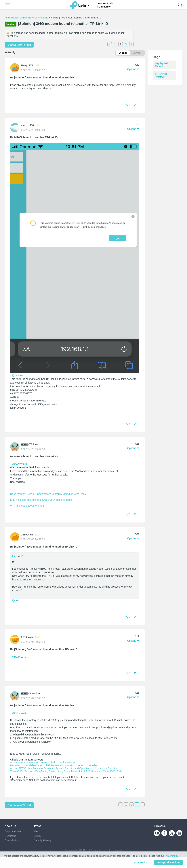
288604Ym (27, 535)
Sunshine (35, 693)
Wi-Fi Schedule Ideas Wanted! (27, 506)
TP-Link (34, 444)
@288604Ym (19, 713)
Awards (38, 836)
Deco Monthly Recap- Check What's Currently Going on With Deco (48, 494)
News (37, 831)
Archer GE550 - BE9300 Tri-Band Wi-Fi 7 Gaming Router (43, 763)
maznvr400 (27, 125)
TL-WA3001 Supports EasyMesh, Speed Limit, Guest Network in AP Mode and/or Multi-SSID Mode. (67, 771)
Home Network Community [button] (104, 5)
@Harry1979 (19, 657)
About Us (10, 826)
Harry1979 (27, 65)
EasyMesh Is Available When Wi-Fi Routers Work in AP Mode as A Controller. (54, 765)
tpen (15, 556)
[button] (133, 69)
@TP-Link (17, 375)
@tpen (15, 601)
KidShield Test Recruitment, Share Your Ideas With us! (41, 500)
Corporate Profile (13, 831)
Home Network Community (18, 18)
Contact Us (10, 836)
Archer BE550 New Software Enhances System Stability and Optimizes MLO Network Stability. (64, 768)
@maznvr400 (19, 464)
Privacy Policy (11, 840)
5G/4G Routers (41, 18)
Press (38, 826)
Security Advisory (43, 840)
